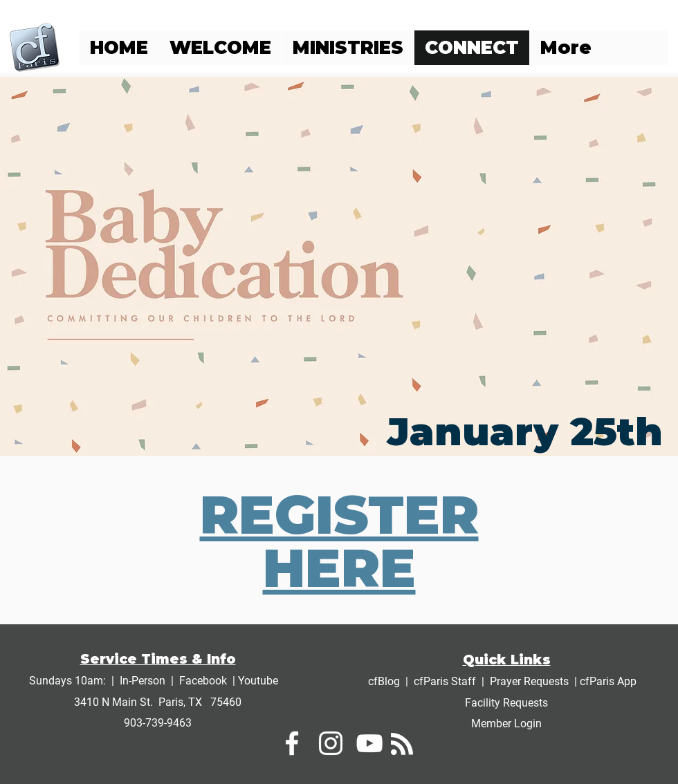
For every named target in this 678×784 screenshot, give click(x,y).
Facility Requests (506, 703)
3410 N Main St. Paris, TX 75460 (158, 702)
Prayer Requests (529, 681)
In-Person (143, 681)
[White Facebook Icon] (292, 743)
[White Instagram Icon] (331, 743)
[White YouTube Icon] (369, 743)
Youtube (258, 681)
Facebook (203, 681)
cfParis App (608, 681)
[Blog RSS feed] (402, 745)
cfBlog (385, 681)
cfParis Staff (445, 681)
